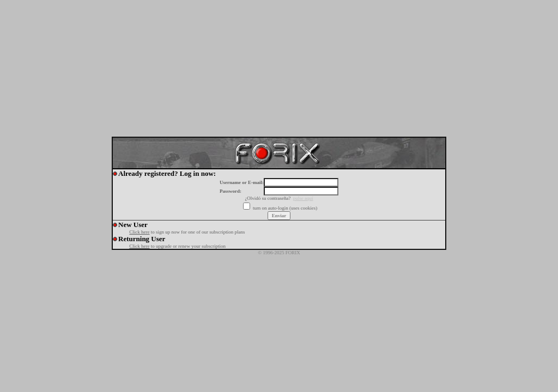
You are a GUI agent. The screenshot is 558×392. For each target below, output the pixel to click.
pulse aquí (303, 198)
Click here (139, 232)
